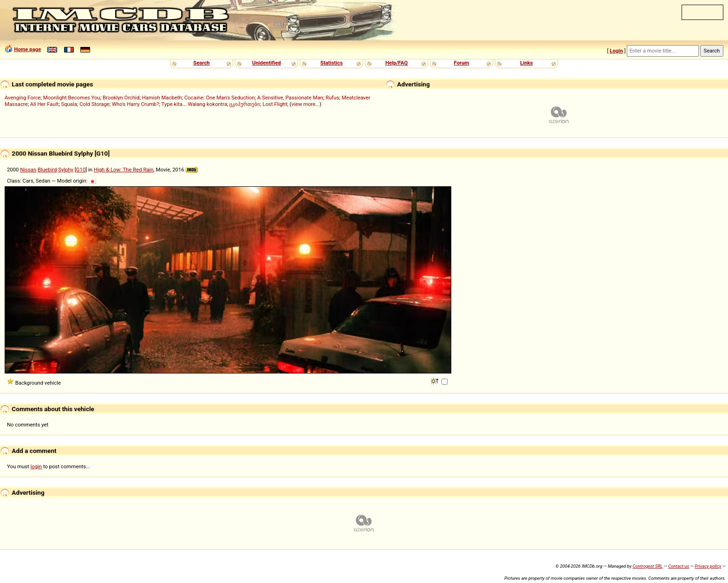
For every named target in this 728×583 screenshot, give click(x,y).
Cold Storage (94, 104)
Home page (27, 49)
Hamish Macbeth (162, 98)
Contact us (679, 566)
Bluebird (47, 170)
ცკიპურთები (245, 104)
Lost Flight (275, 104)
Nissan (28, 170)
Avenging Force (23, 98)
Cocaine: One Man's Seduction (220, 98)
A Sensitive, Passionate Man (290, 98)
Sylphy (66, 170)
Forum (462, 63)
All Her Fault (44, 104)
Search (201, 63)
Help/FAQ (396, 63)
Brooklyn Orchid (121, 98)
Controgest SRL (647, 566)
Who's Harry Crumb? (136, 104)
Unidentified (266, 63)
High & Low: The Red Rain (124, 170)
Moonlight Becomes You (72, 98)
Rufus (332, 98)
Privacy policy (708, 566)
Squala (69, 104)
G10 (81, 170)
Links (526, 63)
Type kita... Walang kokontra (195, 104)
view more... (306, 104)
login (36, 466)
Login (616, 51)
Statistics (331, 63)
